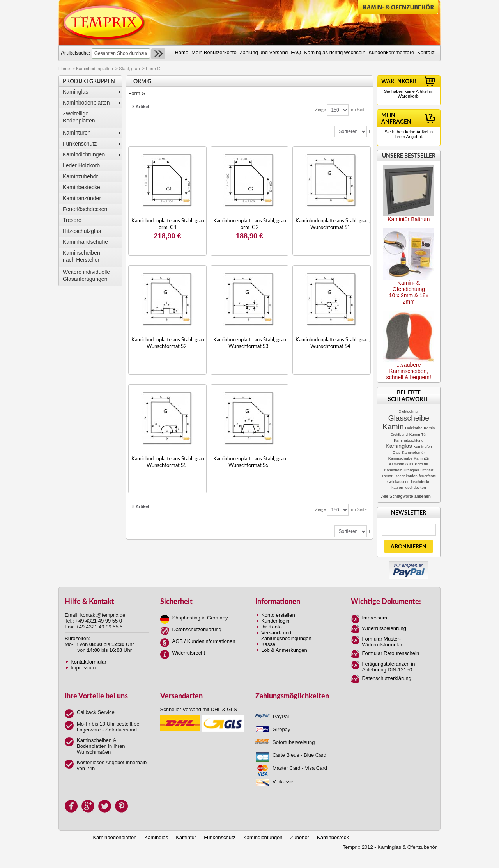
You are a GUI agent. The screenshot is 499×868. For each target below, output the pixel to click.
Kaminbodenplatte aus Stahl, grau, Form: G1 (168, 224)
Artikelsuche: (75, 53)
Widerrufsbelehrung (384, 628)
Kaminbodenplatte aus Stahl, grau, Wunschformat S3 (250, 343)
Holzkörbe (414, 428)
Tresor (387, 476)
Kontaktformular (88, 662)
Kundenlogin (275, 621)
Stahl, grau (129, 69)
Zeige (320, 109)
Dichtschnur (409, 411)
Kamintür (421, 458)
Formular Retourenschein (391, 653)
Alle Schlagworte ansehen (406, 496)
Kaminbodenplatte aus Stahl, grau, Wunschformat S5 (168, 462)
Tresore (72, 220)
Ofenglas (411, 470)
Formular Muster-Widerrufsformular (382, 642)
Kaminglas (75, 92)
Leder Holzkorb (81, 165)
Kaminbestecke (81, 187)
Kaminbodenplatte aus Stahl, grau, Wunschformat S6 (250, 462)
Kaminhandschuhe (85, 242)
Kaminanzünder (82, 198)
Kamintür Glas (401, 464)
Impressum (83, 668)
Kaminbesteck (333, 837)
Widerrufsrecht (189, 653)
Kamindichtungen (84, 154)
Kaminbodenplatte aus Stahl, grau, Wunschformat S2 (168, 343)
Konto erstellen (278, 615)
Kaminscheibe (400, 458)
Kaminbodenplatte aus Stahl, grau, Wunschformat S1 (333, 224)
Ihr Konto (272, 627)
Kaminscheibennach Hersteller (81, 256)
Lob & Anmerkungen (284, 650)
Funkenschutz (80, 144)
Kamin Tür (418, 434)
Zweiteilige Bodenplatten (79, 117)
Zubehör (300, 837)
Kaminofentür (413, 452)
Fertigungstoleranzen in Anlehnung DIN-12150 (389, 667)
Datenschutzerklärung (197, 629)
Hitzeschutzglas (82, 231)
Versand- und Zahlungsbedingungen (286, 635)
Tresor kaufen (406, 476)
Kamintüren (77, 133)
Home (64, 69)
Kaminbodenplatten (95, 69)
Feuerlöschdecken (85, 209)
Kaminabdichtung (409, 440)
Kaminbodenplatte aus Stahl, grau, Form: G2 (250, 224)
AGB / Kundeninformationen (204, 641)
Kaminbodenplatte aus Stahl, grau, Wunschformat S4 (333, 343)
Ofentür (427, 470)
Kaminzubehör (80, 176)
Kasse (268, 644)
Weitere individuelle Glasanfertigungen (86, 275)
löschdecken (415, 487)
